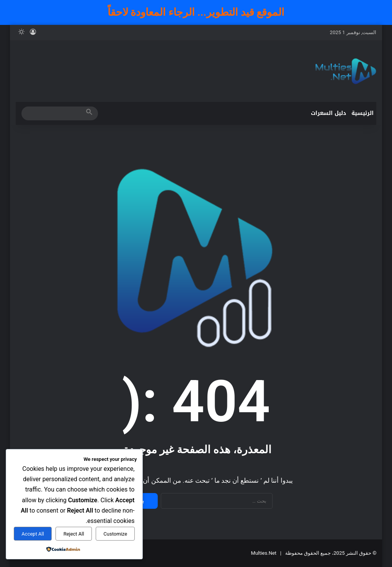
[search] (53, 113)
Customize (115, 534)
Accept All (33, 534)
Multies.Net (264, 553)
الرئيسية (363, 113)
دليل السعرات (328, 113)
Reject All (74, 534)
